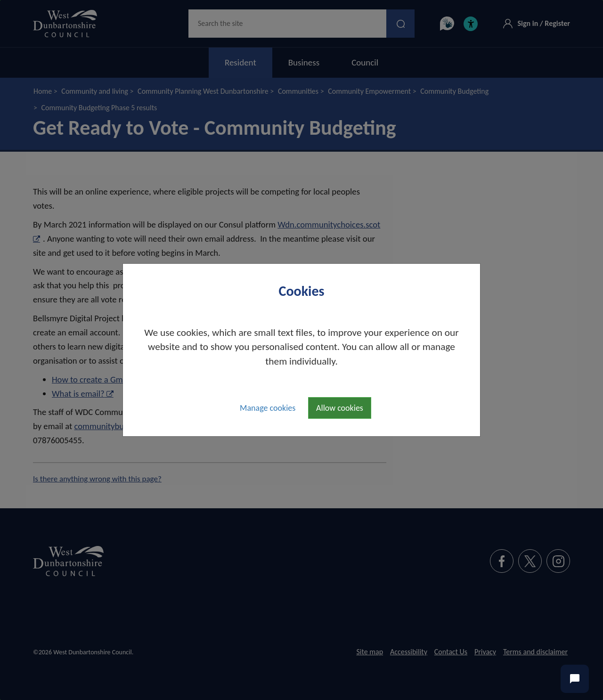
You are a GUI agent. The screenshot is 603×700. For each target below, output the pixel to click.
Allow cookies (340, 408)
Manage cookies (268, 408)
